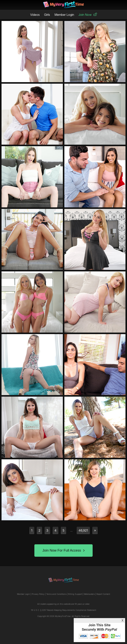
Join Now (88, 15)
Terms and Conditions (56, 594)
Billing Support (75, 594)
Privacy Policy (38, 594)
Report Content (103, 594)
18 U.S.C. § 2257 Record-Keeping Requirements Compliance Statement (63, 610)
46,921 (83, 530)
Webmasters (89, 594)
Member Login (64, 15)
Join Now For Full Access (63, 550)
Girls (47, 15)
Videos (35, 15)
